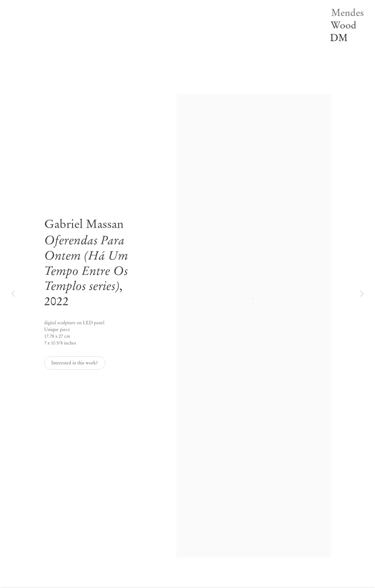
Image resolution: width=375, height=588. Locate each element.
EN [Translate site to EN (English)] (104, 74)
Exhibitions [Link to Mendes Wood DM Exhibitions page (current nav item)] (112, 17)
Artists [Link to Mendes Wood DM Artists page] (107, 9)
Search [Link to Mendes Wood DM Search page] (107, 66)
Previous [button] (13, 294)
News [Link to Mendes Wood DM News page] (106, 33)
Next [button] (362, 294)
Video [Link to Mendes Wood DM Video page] (106, 50)
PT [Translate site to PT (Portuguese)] (117, 74)
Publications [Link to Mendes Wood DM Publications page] (113, 41)
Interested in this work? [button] (75, 365)
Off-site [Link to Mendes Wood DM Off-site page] (108, 25)
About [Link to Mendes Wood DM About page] (107, 58)
